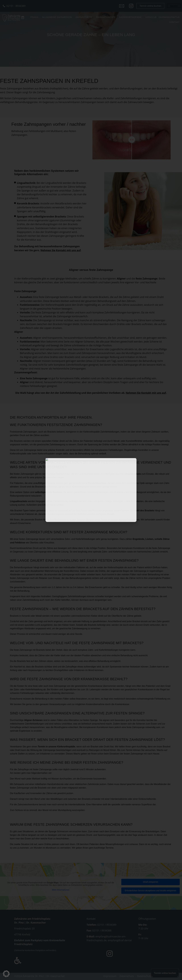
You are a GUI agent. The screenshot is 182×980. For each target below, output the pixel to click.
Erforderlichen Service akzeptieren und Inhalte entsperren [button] (151, 891)
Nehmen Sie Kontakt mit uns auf (61, 250)
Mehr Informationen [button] (61, 890)
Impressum (110, 976)
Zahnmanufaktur (169, 17)
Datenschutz (127, 976)
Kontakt (174, 22)
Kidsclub (151, 17)
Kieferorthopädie (131, 17)
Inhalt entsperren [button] (151, 882)
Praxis (35, 17)
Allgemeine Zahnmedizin (57, 17)
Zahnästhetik (84, 17)
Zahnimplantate (106, 17)
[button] (6, 974)
